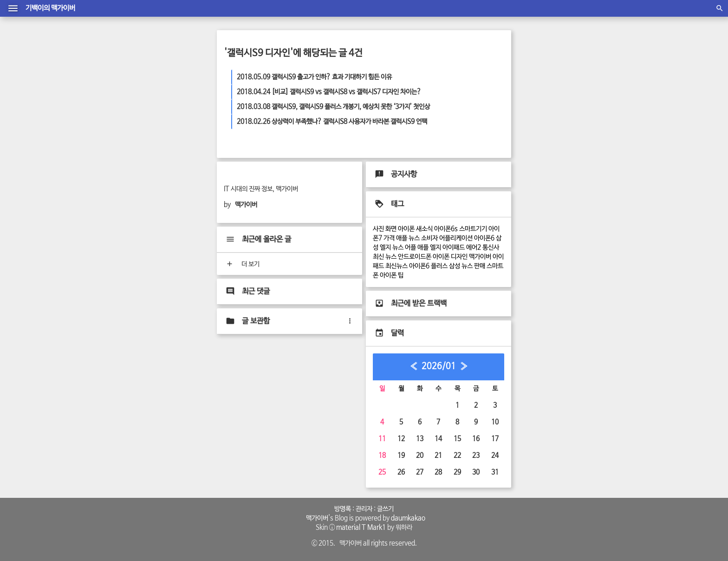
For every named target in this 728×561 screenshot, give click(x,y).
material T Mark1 (361, 528)
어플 (410, 248)
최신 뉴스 (385, 257)
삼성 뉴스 (461, 266)
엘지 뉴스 (392, 248)
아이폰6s (446, 229)
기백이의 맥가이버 (50, 8)
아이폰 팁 (392, 275)
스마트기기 (473, 229)
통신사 (491, 248)
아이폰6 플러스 (428, 266)
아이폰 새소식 (415, 229)
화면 (391, 229)
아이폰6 (484, 238)
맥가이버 (480, 257)
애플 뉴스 (408, 238)
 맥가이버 (316, 518)
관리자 (364, 509)
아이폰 (441, 257)
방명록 (343, 509)
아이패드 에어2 (462, 248)
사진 (378, 229)
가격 (389, 238)
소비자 (429, 238)
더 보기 (242, 264)
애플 (423, 248)
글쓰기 (385, 509)
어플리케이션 (456, 238)
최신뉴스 (396, 266)
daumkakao (408, 518)
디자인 (459, 257)
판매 (480, 266)
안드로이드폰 (415, 257)
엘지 (435, 248)
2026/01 (439, 366)
